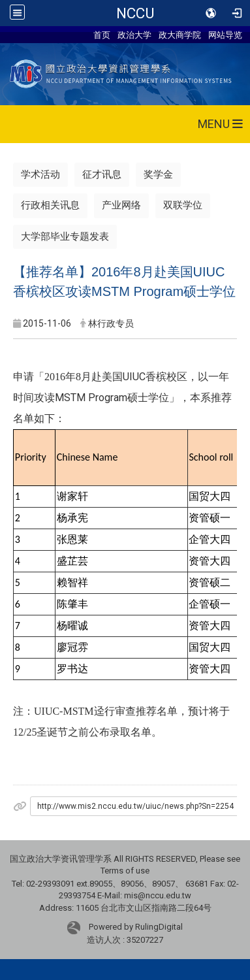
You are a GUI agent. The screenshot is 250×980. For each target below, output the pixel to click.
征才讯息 (102, 174)
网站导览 (225, 35)
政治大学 (134, 35)
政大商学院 (180, 35)
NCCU (135, 13)
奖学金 (158, 174)
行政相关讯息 (50, 205)
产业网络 (121, 205)
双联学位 (183, 205)
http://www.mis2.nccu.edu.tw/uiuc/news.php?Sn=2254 (135, 806)
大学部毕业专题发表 (65, 237)
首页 (102, 35)
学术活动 (40, 174)
